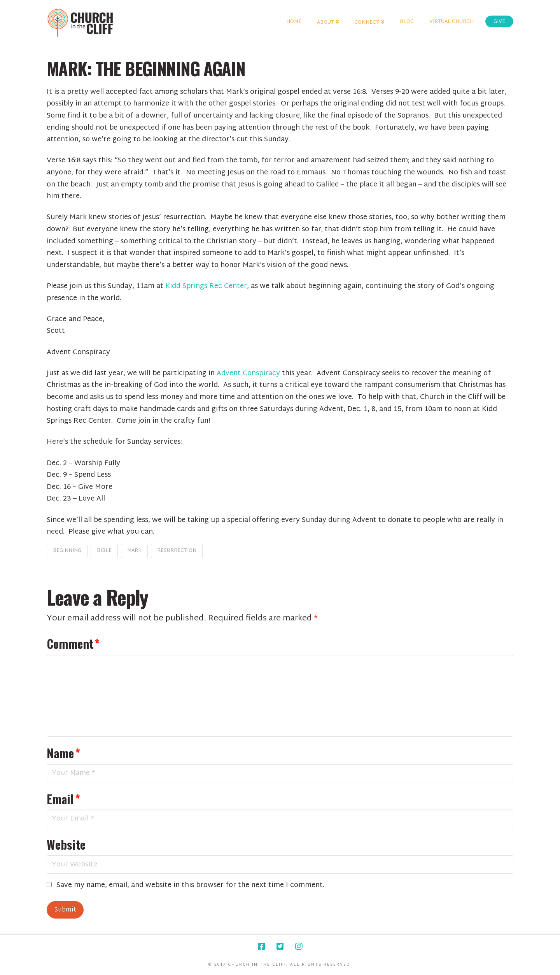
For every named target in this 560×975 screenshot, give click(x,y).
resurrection (177, 551)
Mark (134, 551)
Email (63, 799)
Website (66, 844)
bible (104, 551)
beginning (67, 551)
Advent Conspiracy (248, 373)
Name (63, 753)
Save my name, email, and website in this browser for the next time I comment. (190, 886)
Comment (73, 643)
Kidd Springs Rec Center (206, 286)
